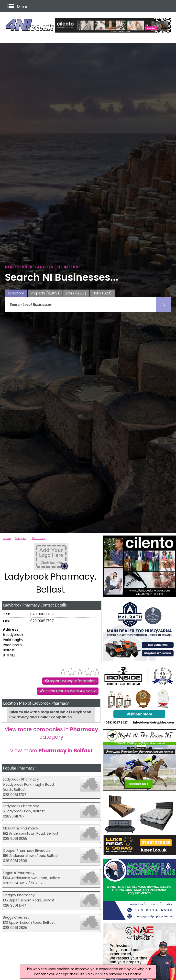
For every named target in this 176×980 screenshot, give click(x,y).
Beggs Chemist (16, 917)
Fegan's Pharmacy (19, 873)
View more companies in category (51, 733)
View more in (51, 751)
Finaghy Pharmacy (19, 895)
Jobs (102, 293)
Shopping (21, 538)
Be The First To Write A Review (69, 691)
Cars (76, 293)
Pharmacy (38, 538)
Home (7, 538)
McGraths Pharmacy (21, 828)
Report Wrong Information (72, 681)
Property (45, 293)
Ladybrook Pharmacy (21, 779)
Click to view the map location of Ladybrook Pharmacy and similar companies (50, 715)
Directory (16, 293)
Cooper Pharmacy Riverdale (27, 851)
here (99, 974)
